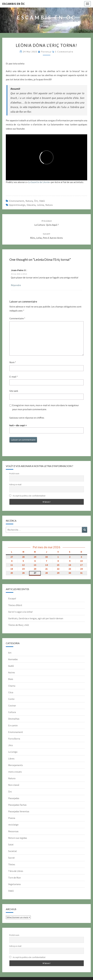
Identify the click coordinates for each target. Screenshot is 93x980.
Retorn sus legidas (18, 838)
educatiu (31, 205)
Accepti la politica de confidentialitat (27, 496)
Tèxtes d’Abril (15, 605)
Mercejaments (16, 765)
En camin (13, 725)
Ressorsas (13, 831)
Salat (11, 844)
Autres (12, 672)
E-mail (14, 377)
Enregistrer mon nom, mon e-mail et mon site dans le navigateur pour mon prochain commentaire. (46, 407)
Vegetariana (14, 884)
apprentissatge (17, 205)
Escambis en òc (14, 4)
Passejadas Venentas (19, 811)
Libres (11, 759)
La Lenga (13, 752)
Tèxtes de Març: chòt (19, 625)
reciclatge (13, 825)
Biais (11, 679)
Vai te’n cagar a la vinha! (20, 612)
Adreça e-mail (15, 484)
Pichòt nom (14, 474)
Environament (17, 201)
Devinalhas (14, 719)
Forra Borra (14, 739)
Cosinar (12, 705)
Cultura (12, 712)
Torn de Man (14, 878)
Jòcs (11, 745)
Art (10, 653)
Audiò (11, 666)
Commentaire (17, 318)
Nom (13, 362)
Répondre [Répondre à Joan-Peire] (16, 285)
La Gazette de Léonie (39, 182)
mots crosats (15, 772)
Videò (42, 201)
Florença (46, 52)
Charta (12, 686)
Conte (11, 699)
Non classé (14, 785)
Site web (14, 391)
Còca (11, 692)
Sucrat (11, 858)
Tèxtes (12, 864)
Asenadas (13, 659)
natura (49, 205)
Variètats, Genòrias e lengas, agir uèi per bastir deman (36, 618)
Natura (29, 201)
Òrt (36, 201)
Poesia (12, 818)
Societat (13, 851)
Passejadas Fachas (17, 805)
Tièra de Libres (16, 871)
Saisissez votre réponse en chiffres (27, 418)
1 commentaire (64, 52)
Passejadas (14, 798)
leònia (40, 205)
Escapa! (12, 598)
